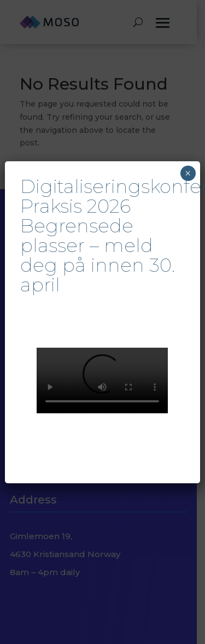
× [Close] (188, 173)
